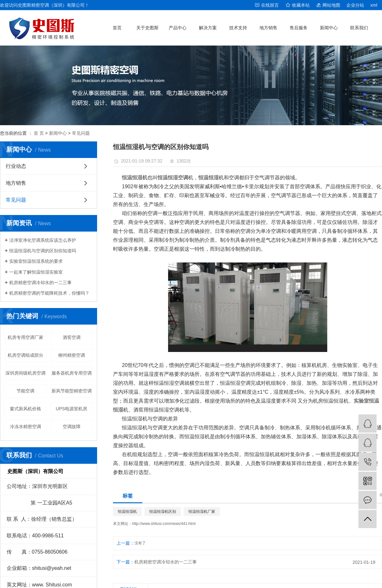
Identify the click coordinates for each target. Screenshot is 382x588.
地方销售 (268, 28)
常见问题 (81, 133)
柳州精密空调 (72, 355)
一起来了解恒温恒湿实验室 (36, 272)
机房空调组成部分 (25, 355)
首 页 (39, 133)
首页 (117, 28)
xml (374, 5)
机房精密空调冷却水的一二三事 (40, 283)
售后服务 (299, 28)
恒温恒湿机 (127, 512)
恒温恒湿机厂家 (202, 512)
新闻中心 (329, 28)
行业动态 (16, 166)
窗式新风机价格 (25, 409)
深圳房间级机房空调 (25, 373)
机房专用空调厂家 (25, 337)
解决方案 (208, 28)
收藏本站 (301, 5)
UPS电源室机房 (71, 409)
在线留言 (270, 5)
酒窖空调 (72, 337)
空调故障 (72, 427)
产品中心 (178, 28)
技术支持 (238, 28)
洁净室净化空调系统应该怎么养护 (43, 240)
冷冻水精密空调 (25, 427)
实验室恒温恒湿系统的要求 (36, 261)
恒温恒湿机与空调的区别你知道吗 (43, 251)
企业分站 (355, 5)
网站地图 (331, 5)
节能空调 (25, 391)
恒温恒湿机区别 (163, 512)
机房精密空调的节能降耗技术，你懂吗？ (49, 293)
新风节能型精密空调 (72, 391)
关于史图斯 (147, 28)
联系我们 (359, 28)
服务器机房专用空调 (72, 373)
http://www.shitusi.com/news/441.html (164, 524)
